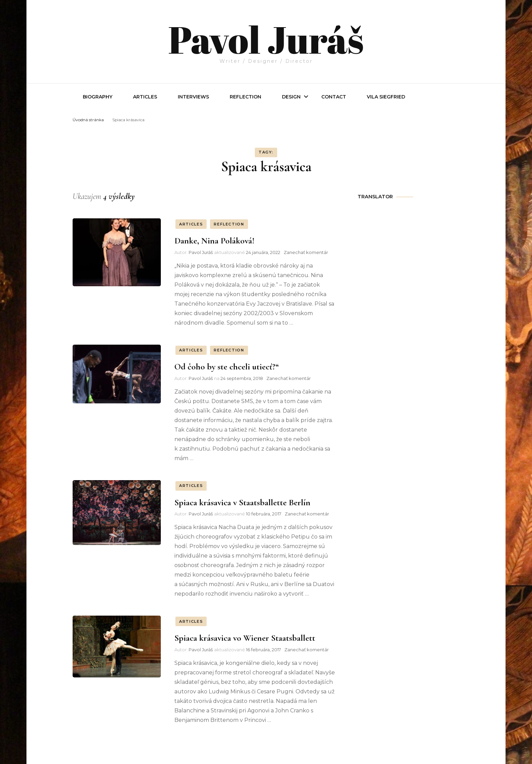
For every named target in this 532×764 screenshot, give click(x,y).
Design (291, 97)
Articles (145, 97)
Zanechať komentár (306, 252)
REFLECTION (245, 97)
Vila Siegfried (386, 97)
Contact (334, 97)
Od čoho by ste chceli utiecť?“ (227, 367)
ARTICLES (191, 224)
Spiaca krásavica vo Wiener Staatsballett (245, 638)
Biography (98, 97)
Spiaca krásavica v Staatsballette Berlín (242, 502)
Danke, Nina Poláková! (214, 241)
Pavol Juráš (266, 38)
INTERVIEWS (193, 97)
